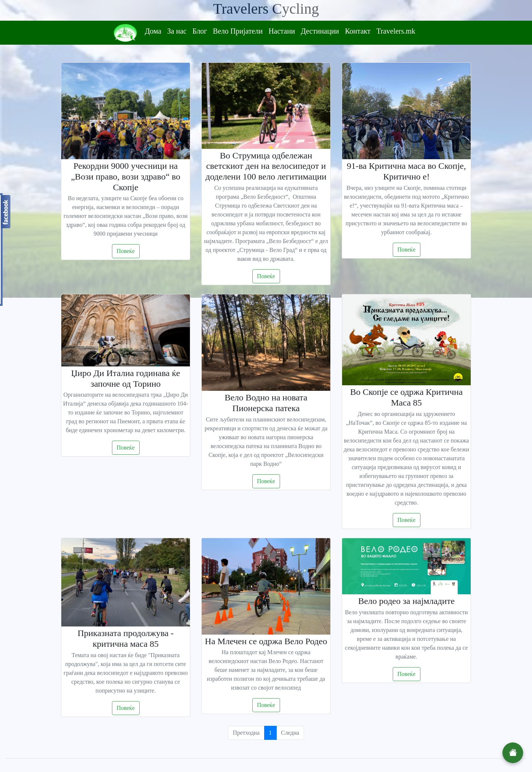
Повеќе (126, 251)
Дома (153, 31)
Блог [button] (200, 31)
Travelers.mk (396, 31)
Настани (282, 31)
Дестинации (320, 31)
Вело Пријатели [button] (238, 31)
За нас (177, 31)
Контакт (358, 31)
